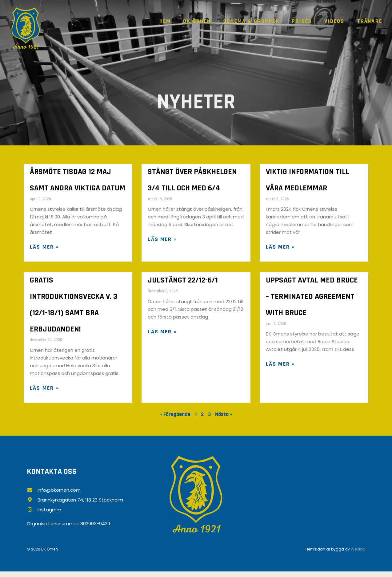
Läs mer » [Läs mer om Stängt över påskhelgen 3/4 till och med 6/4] (162, 241)
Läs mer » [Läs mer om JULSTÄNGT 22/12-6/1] (162, 335)
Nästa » (224, 419)
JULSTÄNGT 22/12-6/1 (183, 283)
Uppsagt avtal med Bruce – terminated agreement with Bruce (312, 300)
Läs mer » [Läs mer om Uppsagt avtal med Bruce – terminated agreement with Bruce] (280, 369)
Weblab (358, 555)
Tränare (370, 21)
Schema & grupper (251, 21)
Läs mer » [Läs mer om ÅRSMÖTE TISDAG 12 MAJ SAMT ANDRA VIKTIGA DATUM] (44, 249)
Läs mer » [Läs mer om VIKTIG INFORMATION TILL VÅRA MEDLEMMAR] (280, 249)
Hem (165, 21)
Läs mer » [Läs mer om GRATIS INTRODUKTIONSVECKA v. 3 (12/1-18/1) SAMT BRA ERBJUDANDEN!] (44, 393)
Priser (302, 21)
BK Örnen (197, 21)
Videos (334, 21)
